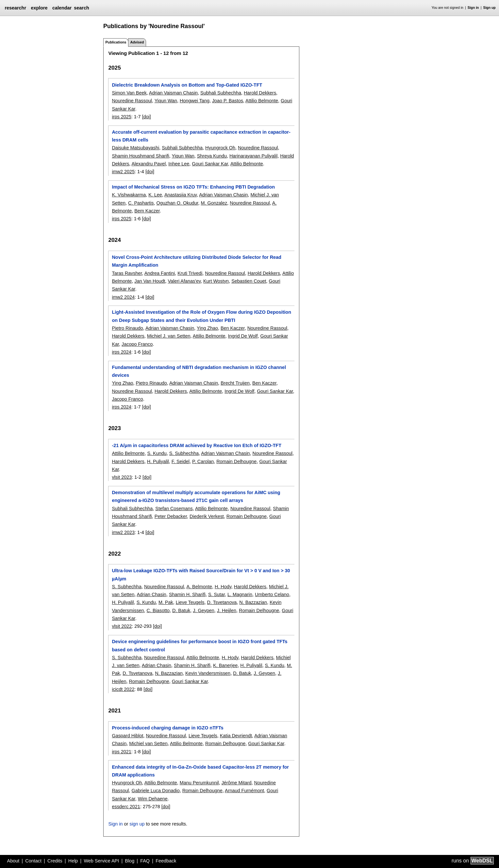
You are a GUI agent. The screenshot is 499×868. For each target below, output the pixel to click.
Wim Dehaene (153, 799)
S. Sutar (216, 594)
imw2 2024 (123, 297)
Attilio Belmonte (262, 101)
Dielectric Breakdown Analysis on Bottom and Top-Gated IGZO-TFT (187, 85)
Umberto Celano (272, 594)
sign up (137, 824)
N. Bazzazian (253, 602)
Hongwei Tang (195, 101)
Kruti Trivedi (190, 273)
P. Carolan (203, 461)
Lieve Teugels (190, 602)
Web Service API (101, 861)
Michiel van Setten (148, 743)
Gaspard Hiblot (127, 736)
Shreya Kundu (212, 156)
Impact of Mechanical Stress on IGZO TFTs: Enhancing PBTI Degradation (193, 187)
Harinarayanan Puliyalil (253, 156)
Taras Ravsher (127, 273)
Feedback (166, 861)
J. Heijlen (227, 610)
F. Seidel (181, 461)
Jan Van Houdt (150, 281)
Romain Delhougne (236, 461)
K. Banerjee (225, 665)
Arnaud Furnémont (244, 791)
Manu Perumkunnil (199, 783)
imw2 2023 (123, 532)
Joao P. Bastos (228, 101)
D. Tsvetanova (222, 602)
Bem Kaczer (147, 211)
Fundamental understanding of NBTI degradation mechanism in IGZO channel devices (199, 371)
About (13, 861)
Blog (130, 861)
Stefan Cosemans (174, 509)
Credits (55, 861)
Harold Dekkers (260, 93)
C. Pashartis (141, 203)
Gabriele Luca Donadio (155, 791)
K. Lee (155, 195)
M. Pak (166, 602)
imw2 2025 (123, 172)
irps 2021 (121, 752)
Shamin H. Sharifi (187, 594)
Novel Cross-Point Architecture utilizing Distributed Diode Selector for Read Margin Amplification (196, 261)
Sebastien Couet (249, 281)
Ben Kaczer (233, 328)
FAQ (145, 861)
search (81, 8)
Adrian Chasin (151, 594)
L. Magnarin (240, 594)
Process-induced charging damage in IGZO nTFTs (167, 728)
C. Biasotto (158, 610)
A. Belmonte (199, 587)
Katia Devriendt (236, 736)
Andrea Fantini (160, 273)
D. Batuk (181, 610)
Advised (137, 42)
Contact (33, 861)
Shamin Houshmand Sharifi (140, 156)
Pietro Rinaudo (127, 328)
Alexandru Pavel (149, 164)
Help (73, 861)
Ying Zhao (207, 328)
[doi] (146, 117)
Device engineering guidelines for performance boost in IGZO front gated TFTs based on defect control (200, 645)
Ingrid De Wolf (243, 336)
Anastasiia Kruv (181, 195)
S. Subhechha (184, 453)
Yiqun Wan (166, 101)
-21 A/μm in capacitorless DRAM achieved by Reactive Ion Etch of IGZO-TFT (196, 445)
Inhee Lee (179, 164)
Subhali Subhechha (221, 93)
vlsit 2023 (122, 477)
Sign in (473, 8)
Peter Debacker (171, 516)
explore (39, 8)
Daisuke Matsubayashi (135, 148)
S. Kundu (157, 453)
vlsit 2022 (122, 626)
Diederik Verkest (207, 516)
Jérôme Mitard (237, 783)
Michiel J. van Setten (169, 336)
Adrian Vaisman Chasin (173, 93)
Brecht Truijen (235, 383)
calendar (62, 8)
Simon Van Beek (129, 93)
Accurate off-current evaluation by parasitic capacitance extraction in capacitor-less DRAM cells (201, 136)
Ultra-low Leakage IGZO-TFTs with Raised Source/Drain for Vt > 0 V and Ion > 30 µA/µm (201, 575)
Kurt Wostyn (216, 281)
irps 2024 (121, 352)
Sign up (490, 8)
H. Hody (223, 587)
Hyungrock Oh (220, 148)
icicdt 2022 (123, 689)
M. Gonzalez (214, 203)
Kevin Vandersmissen (208, 673)
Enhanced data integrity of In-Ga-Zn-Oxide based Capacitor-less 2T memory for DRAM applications (200, 771)
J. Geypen (204, 610)
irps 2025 (121, 117)
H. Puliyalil (158, 461)
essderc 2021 (126, 807)
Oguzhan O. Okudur (177, 203)
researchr (15, 8)
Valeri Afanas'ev (184, 281)
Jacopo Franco (137, 344)
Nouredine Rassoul (132, 101)
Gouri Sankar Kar (210, 164)
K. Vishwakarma (129, 195)
